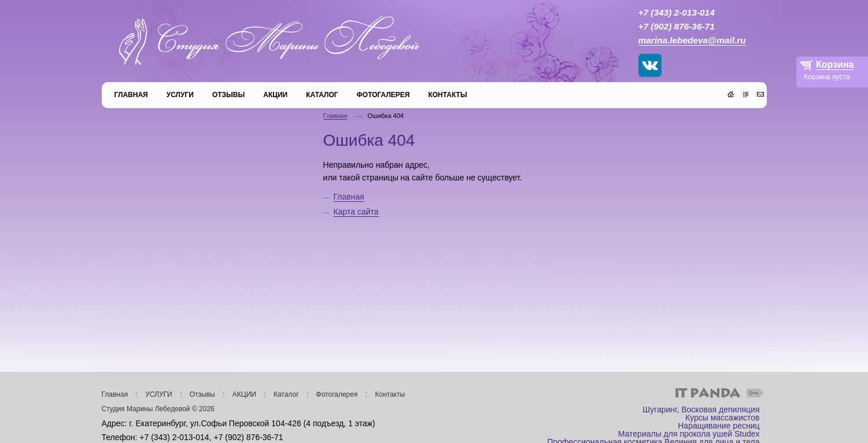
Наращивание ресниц (719, 426)
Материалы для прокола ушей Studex (689, 434)
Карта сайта (356, 212)
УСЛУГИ (159, 394)
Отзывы (202, 394)
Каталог (286, 394)
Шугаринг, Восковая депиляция (701, 409)
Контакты (390, 394)
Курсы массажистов (723, 418)
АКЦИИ (244, 394)
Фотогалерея (337, 394)
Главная (335, 116)
